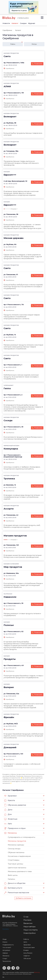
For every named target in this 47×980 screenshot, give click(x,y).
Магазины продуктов (17, 841)
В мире (26, 950)
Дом (8, 814)
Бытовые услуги (13, 888)
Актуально (6, 950)
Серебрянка (7, 30)
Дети (8, 810)
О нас (26, 917)
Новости (6, 23)
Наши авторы (30, 927)
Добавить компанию (23, 898)
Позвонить (38, 64)
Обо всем (27, 958)
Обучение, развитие (15, 805)
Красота (9, 800)
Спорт (5, 958)
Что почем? (7, 947)
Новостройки (30, 933)
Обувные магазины (16, 852)
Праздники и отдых (15, 828)
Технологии (7, 961)
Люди (5, 939)
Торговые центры (15, 864)
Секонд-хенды (14, 849)
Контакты (6, 929)
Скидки (23, 23)
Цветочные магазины (17, 868)
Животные (11, 819)
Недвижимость (8, 945)
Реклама (27, 920)
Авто (8, 824)
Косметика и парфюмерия (19, 856)
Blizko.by (37, 972)
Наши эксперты (31, 930)
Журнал (32, 23)
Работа (26, 939)
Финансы (6, 956)
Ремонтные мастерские (17, 893)
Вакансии (28, 923)
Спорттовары (14, 860)
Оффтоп (27, 956)
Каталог (15, 23)
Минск (5, 942)
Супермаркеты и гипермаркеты (22, 837)
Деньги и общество (15, 883)
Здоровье (10, 796)
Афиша (5, 953)
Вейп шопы (13, 875)
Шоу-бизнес (28, 953)
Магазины (10, 833)
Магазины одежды (16, 845)
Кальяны (11, 879)
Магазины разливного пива (20, 871)
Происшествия (29, 947)
